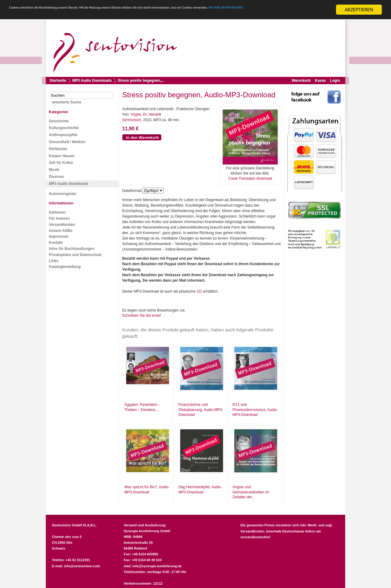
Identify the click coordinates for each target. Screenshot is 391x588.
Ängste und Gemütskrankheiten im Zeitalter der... (251, 492)
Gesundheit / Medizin (67, 142)
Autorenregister (63, 194)
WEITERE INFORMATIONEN (64, 15)
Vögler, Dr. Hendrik (146, 114)
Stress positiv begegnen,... (141, 81)
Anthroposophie (63, 135)
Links (54, 261)
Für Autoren (59, 218)
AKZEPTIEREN (359, 10)
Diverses (57, 177)
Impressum (59, 236)
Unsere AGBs (61, 231)
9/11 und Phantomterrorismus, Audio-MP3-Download (255, 410)
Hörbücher (58, 149)
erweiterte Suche (67, 102)
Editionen (57, 212)
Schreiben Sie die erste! (142, 316)
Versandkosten (62, 225)
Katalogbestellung (65, 267)
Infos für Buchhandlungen (72, 249)
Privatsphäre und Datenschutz (75, 255)
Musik (54, 170)
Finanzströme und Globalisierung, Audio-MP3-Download (201, 410)
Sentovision (132, 120)
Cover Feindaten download (250, 179)
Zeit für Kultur (61, 163)
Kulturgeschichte (64, 128)
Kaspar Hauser (62, 156)
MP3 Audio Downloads (92, 81)
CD (199, 291)
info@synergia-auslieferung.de (157, 566)
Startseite (58, 81)
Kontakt (56, 243)
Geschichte (59, 121)
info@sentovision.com (82, 566)
